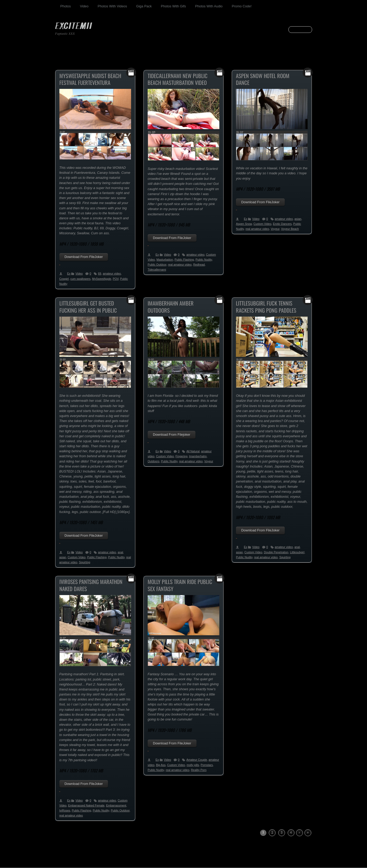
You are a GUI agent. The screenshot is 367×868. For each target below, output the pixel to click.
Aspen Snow (244, 224)
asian (298, 219)
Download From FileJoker (84, 257)
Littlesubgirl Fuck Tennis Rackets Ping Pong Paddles (266, 307)
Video (84, 6)
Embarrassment (116, 805)
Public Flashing (184, 260)
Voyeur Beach (290, 229)
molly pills (193, 765)
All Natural (193, 451)
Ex (69, 273)
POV (116, 279)
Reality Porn (199, 770)
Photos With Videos (112, 6)
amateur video (112, 273)
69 (100, 273)
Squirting (84, 562)
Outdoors (154, 461)
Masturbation (165, 260)
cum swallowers (81, 279)
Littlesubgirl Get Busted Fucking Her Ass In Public (88, 307)
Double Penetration (276, 552)
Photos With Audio (209, 6)
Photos (66, 6)
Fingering (181, 456)
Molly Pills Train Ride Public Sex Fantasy (180, 585)
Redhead (199, 265)
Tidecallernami (157, 270)
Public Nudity (204, 260)
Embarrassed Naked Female (86, 805)
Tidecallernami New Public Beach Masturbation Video (178, 79)
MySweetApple (102, 279)
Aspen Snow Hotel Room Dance (263, 79)
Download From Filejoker (172, 435)
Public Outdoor (157, 265)
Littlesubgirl (297, 552)
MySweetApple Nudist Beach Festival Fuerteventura (90, 79)
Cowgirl (64, 279)
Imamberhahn (198, 456)
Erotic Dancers (282, 224)
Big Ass (161, 765)
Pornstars (207, 765)
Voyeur (275, 229)
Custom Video (262, 224)
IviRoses (65, 810)
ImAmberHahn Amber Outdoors (171, 307)
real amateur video (180, 265)
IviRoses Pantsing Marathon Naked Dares (91, 585)
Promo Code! (242, 6)
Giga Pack (144, 6)
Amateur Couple (197, 760)
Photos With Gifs (173, 6)
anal (120, 552)
